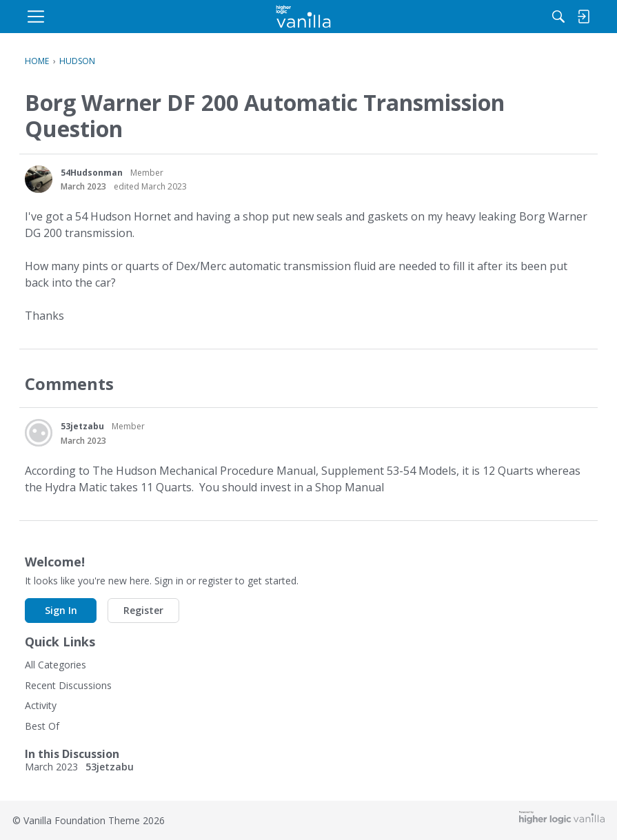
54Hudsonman (92, 173)
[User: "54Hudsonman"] (39, 179)
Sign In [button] (61, 610)
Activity (41, 705)
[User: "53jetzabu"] (39, 433)
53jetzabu (82, 426)
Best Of (42, 726)
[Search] (449, 17)
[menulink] (135, 17)
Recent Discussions (68, 685)
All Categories (55, 665)
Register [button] (143, 610)
